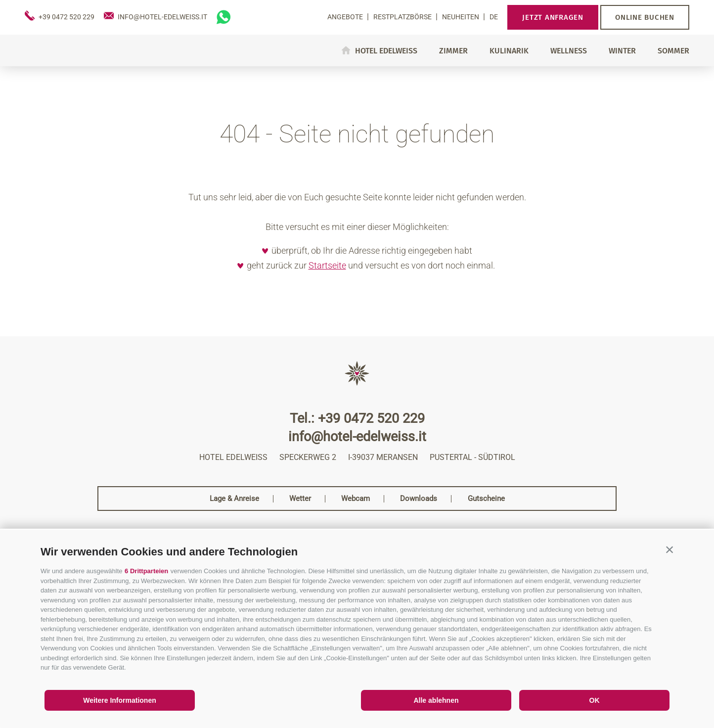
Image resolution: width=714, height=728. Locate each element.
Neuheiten (461, 17)
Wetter (300, 499)
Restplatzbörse (403, 17)
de (494, 17)
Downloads (419, 499)
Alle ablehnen (436, 700)
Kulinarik (509, 51)
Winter (622, 51)
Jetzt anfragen (553, 17)
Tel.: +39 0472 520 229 (357, 419)
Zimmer (453, 51)
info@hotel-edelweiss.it (357, 437)
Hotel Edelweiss (386, 50)
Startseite (327, 265)
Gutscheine (486, 499)
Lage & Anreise (234, 499)
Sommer (673, 51)
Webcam (356, 499)
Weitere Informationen (120, 700)
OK (595, 700)
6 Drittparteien (146, 571)
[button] (669, 549)
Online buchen (645, 17)
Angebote (346, 17)
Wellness (569, 51)
